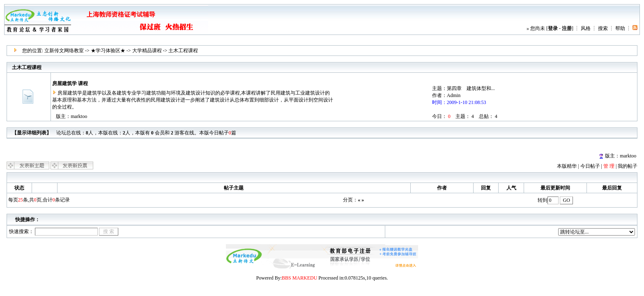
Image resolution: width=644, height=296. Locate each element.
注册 (567, 28)
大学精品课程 (147, 51)
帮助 (620, 28)
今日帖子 (590, 166)
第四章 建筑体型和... (471, 88)
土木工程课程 (183, 51)
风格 (586, 28)
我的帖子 (628, 166)
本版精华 (567, 166)
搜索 (603, 28)
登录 (553, 28)
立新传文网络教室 (64, 51)
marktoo (79, 116)
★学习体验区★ (108, 51)
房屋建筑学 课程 (70, 83)
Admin (454, 95)
